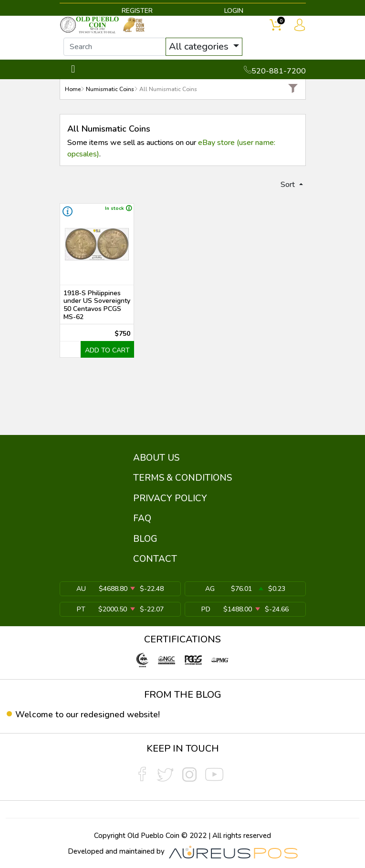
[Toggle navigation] (73, 69)
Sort (289, 185)
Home (73, 89)
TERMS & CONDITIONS (182, 478)
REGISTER (137, 11)
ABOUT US (156, 458)
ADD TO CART (107, 350)
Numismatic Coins (110, 89)
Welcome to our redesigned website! (88, 714)
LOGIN (234, 11)
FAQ (142, 518)
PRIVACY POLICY (170, 498)
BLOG (145, 539)
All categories (200, 46)
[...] (115, 47)
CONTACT (155, 559)
